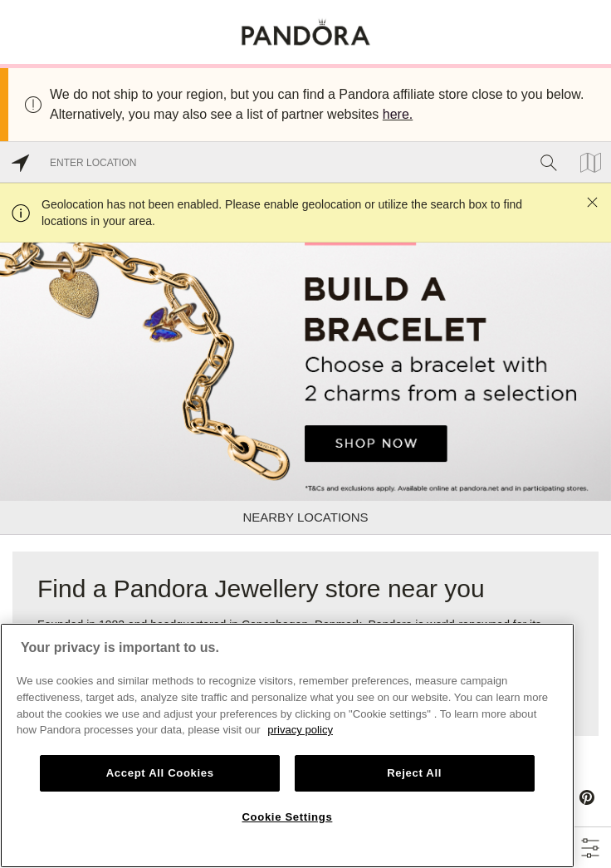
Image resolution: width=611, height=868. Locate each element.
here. (398, 114)
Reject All (414, 773)
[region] (287, 745)
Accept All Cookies (160, 773)
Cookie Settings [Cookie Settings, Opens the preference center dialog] (287, 817)
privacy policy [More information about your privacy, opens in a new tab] (300, 730)
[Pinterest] (587, 797)
